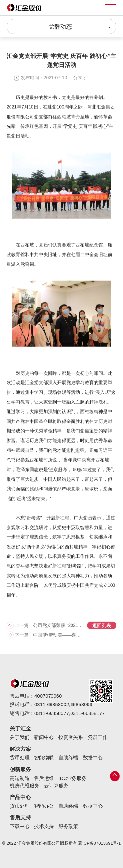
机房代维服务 (25, 785)
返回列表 (102, 629)
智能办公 (44, 806)
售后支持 (20, 818)
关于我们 (20, 737)
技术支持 (44, 826)
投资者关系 (71, 737)
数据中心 (93, 758)
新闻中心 (44, 737)
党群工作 (98, 737)
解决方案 (20, 749)
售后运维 (44, 778)
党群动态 (80, 26)
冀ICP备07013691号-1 (99, 843)
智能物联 (44, 758)
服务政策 (68, 826)
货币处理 (20, 758)
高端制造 (20, 778)
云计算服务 (56, 785)
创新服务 (20, 769)
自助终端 (68, 758)
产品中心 (20, 797)
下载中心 (20, 826)
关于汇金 (20, 729)
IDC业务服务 (72, 778)
